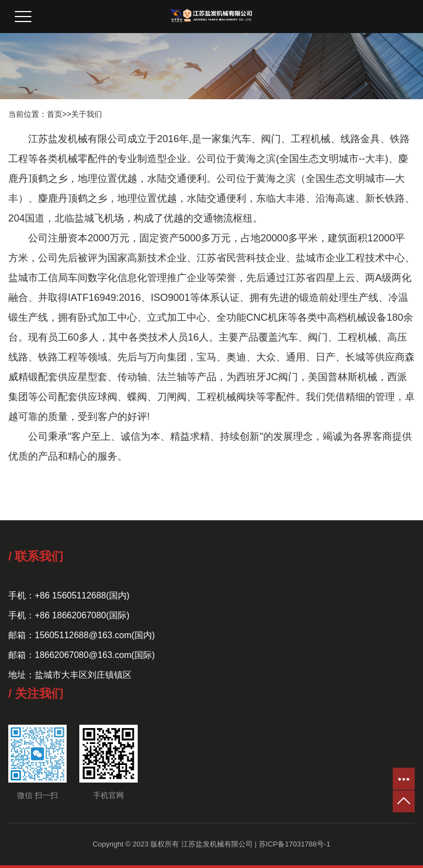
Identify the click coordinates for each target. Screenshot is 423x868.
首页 (55, 114)
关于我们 (86, 114)
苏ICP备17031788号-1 (295, 844)
